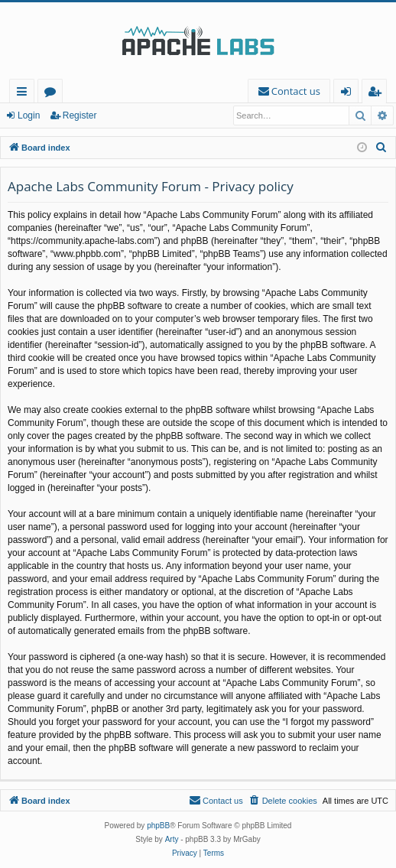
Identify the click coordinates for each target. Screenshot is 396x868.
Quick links (25, 94)
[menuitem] (289, 91)
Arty (172, 839)
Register (80, 115)
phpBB (158, 826)
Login (29, 115)
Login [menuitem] (349, 94)
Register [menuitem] (378, 94)
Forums (53, 94)
